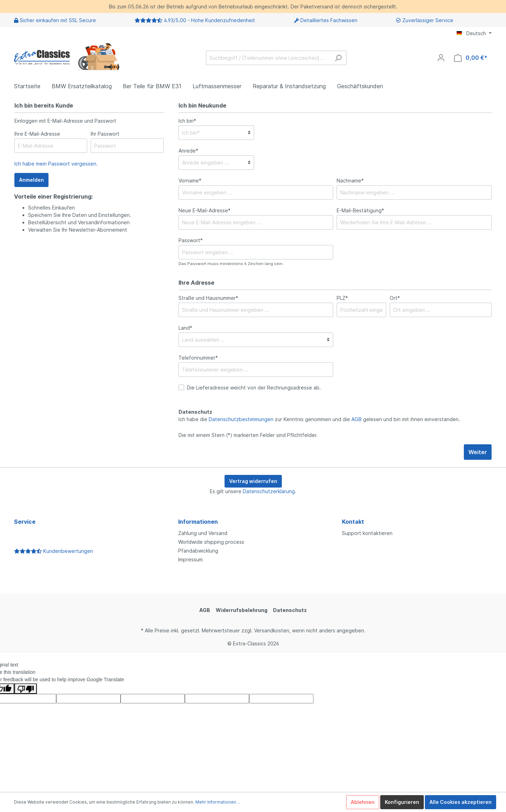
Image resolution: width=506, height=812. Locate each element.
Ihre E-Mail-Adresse (37, 134)
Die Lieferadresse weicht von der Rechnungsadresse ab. (254, 388)
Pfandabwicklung (198, 551)
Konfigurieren (402, 802)
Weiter (478, 452)
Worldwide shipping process (211, 542)
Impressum (190, 559)
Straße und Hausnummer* (208, 298)
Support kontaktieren (367, 533)
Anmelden (31, 180)
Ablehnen (363, 802)
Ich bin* (187, 121)
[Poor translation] (26, 689)
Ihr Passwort (105, 134)
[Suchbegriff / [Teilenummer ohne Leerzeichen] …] (268, 58)
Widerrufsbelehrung (242, 610)
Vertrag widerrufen (253, 481)
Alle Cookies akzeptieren (460, 802)
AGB (356, 419)
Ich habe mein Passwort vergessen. (56, 164)
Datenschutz (290, 610)
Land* (185, 328)
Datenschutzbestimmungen (241, 419)
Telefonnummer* (198, 358)
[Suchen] (338, 58)
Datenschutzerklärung (269, 491)
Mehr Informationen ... (218, 802)
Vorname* (190, 181)
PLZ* (342, 298)
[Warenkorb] (471, 58)
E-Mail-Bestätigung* (360, 210)
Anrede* (188, 151)
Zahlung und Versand (203, 533)
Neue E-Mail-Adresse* (205, 210)
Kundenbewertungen (54, 551)
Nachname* (350, 181)
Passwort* (191, 240)
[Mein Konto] (441, 58)
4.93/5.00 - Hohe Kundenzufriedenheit (209, 20)
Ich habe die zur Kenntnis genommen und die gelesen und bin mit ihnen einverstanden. (319, 419)
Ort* (395, 298)
